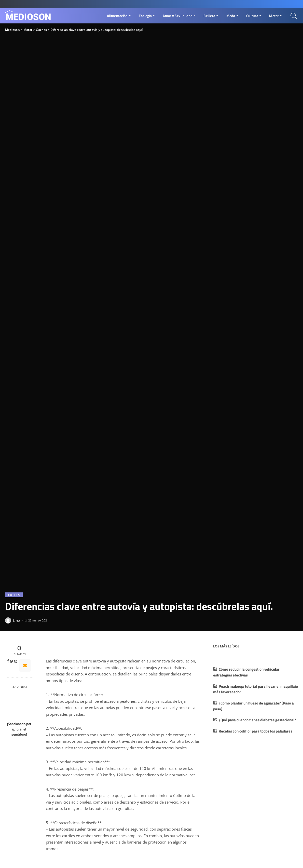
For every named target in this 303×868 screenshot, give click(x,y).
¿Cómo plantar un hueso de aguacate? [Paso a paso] (253, 706)
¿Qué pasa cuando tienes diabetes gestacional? (257, 720)
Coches (14, 595)
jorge (17, 620)
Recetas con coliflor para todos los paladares (256, 731)
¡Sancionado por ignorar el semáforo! (19, 729)
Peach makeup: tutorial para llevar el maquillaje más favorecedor (256, 689)
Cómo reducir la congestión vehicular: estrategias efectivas (247, 672)
